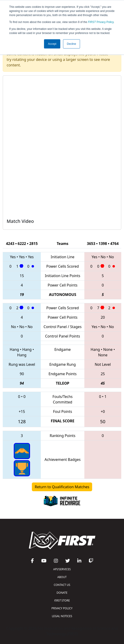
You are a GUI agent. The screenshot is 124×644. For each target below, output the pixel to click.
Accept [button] (52, 44)
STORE (62, 600)
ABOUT (62, 577)
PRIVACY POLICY (62, 608)
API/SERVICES (62, 569)
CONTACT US (62, 585)
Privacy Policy (101, 22)
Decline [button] (72, 44)
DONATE (62, 593)
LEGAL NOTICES (62, 616)
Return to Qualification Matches (62, 487)
